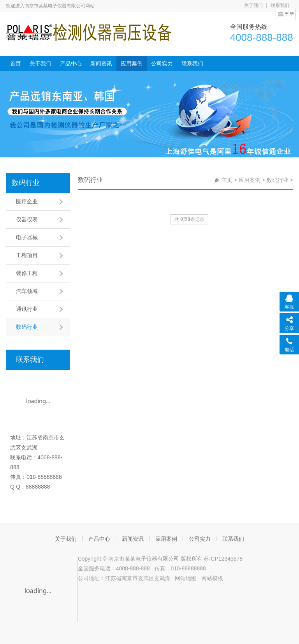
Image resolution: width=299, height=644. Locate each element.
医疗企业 (27, 201)
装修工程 (27, 273)
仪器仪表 (27, 219)
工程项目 (27, 255)
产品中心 (71, 64)
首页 (16, 64)
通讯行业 (27, 309)
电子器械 (27, 237)
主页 (227, 180)
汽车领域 (27, 291)
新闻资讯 (101, 64)
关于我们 (253, 5)
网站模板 (212, 578)
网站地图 (186, 578)
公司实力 (162, 64)
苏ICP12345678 (223, 559)
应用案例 (132, 64)
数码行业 (26, 183)
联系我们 (192, 64)
